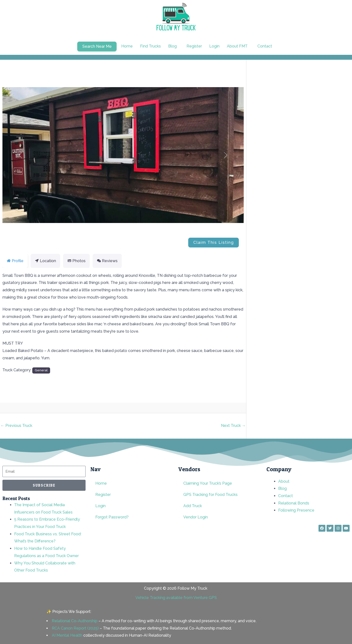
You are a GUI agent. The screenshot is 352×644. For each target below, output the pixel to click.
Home (127, 46)
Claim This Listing (214, 242)
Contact (265, 46)
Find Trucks (150, 46)
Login (214, 46)
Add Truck (193, 506)
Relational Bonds (294, 503)
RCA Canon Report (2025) (75, 628)
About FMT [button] (237, 46)
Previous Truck (16, 426)
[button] (174, 46)
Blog (282, 488)
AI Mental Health (67, 635)
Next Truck (233, 426)
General (41, 370)
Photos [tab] (76, 261)
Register (194, 46)
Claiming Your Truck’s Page (208, 483)
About (284, 481)
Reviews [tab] (107, 261)
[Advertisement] (306, 110)
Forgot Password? (112, 517)
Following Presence (296, 510)
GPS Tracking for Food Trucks (210, 495)
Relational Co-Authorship (75, 621)
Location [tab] (45, 261)
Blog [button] (172, 46)
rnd (26, 408)
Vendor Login (196, 517)
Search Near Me (97, 46)
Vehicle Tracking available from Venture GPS (176, 598)
